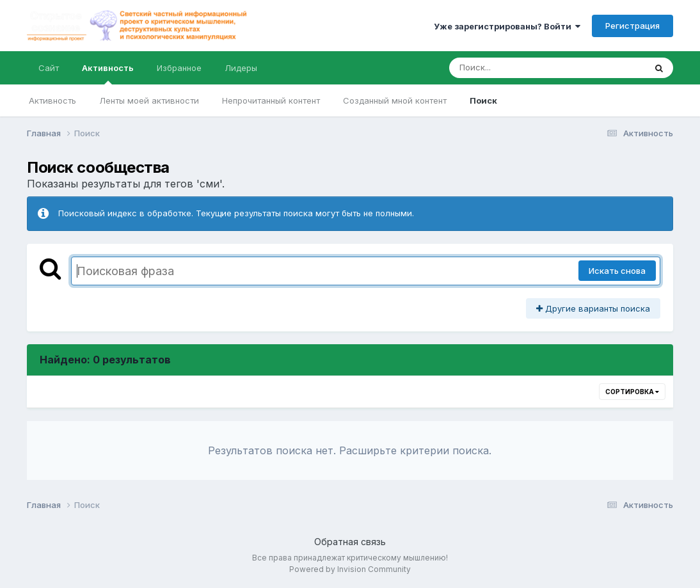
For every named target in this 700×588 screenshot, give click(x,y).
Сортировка (632, 392)
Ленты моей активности (149, 100)
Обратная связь (350, 542)
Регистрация (632, 26)
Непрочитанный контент (271, 100)
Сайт (49, 68)
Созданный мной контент (395, 100)
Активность (108, 74)
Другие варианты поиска (593, 308)
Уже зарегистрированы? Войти (507, 26)
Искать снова (617, 271)
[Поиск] (523, 68)
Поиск (483, 100)
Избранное (179, 68)
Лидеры (241, 68)
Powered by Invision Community (350, 569)
